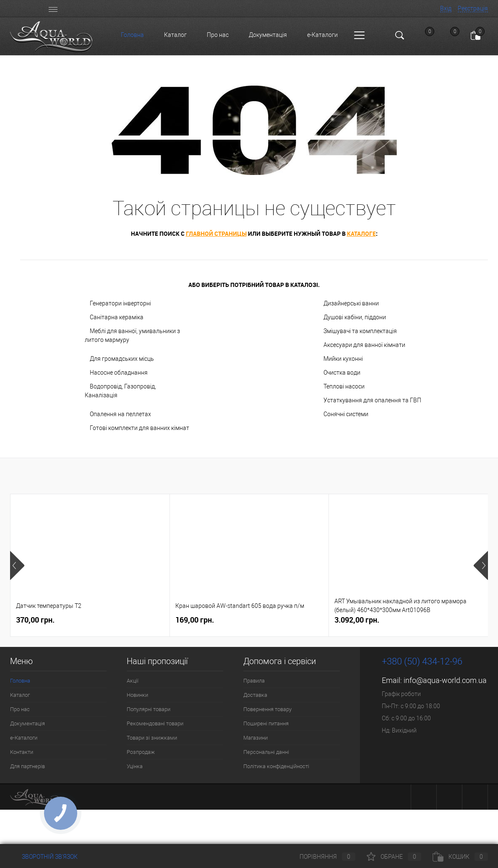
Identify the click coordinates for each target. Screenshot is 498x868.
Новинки (137, 695)
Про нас (218, 35)
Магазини (256, 738)
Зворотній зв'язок (44, 857)
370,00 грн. (35, 620)
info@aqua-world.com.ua (445, 680)
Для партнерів (27, 766)
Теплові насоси (344, 386)
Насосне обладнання (119, 373)
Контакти (22, 752)
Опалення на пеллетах (120, 414)
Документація (268, 35)
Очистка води (342, 373)
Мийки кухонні (343, 359)
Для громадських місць (122, 359)
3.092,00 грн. (357, 620)
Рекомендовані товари (155, 723)
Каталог (175, 35)
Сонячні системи (346, 414)
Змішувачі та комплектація (360, 331)
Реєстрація (473, 8)
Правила (254, 681)
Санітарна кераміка (117, 317)
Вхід (446, 8)
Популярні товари (149, 709)
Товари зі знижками (152, 738)
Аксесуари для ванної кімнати (364, 345)
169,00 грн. (195, 620)
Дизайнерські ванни (351, 303)
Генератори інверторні (120, 303)
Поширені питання (266, 723)
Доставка (255, 695)
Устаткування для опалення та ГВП (372, 400)
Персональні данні (266, 752)
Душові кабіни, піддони (355, 317)
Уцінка (135, 766)
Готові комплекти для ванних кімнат (139, 428)
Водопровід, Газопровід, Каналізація (120, 391)
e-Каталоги (322, 35)
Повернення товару (267, 709)
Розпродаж (141, 752)
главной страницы (216, 233)
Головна (132, 35)
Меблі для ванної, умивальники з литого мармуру (132, 335)
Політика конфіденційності (276, 766)
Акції (133, 681)
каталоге (361, 233)
